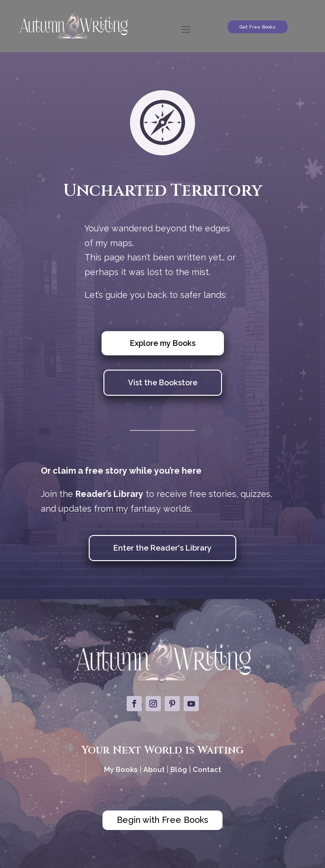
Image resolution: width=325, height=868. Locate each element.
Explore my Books (163, 343)
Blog (179, 770)
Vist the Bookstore (163, 383)
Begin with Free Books (162, 820)
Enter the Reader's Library (162, 548)
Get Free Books (258, 27)
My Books (121, 770)
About (155, 770)
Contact (207, 770)
